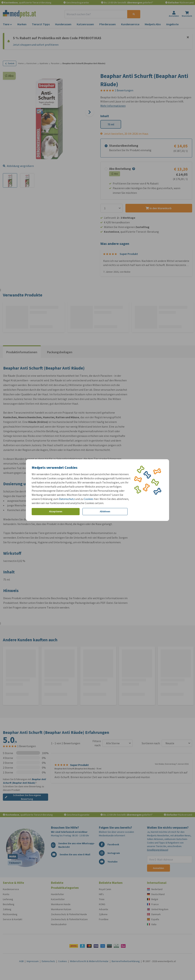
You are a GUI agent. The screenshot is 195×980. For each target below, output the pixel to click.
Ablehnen (105, 511)
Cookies (89, 499)
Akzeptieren (56, 511)
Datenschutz (67, 499)
